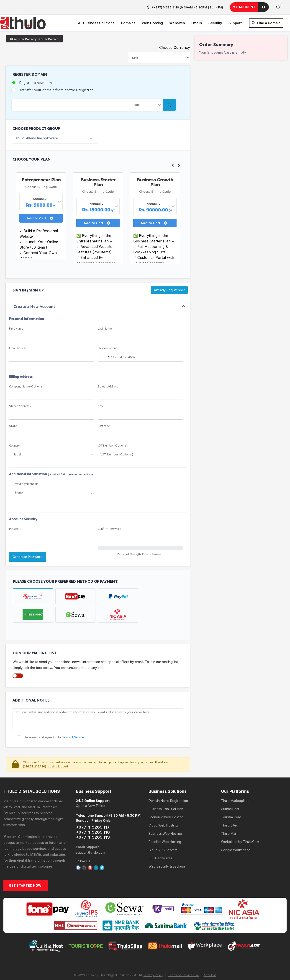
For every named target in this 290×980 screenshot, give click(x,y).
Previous (173, 148)
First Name (16, 312)
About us (210, 958)
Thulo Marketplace (235, 784)
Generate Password (28, 540)
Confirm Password (109, 512)
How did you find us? (26, 467)
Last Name (105, 312)
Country (14, 429)
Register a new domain (38, 66)
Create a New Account (34, 290)
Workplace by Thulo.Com (240, 825)
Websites (177, 9)
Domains (128, 9)
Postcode (104, 409)
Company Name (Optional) (26, 370)
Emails (197, 9)
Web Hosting (152, 9)
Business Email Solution (166, 792)
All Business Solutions (96, 9)
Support (235, 9)
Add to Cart (40, 201)
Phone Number (107, 331)
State (13, 409)
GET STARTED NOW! (26, 869)
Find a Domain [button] (266, 9)
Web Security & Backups (167, 849)
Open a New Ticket (91, 789)
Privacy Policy (153, 958)
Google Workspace (236, 833)
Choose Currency (175, 31)
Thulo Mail (229, 817)
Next (179, 148)
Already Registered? (169, 273)
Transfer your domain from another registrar (56, 73)
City (100, 389)
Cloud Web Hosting (163, 808)
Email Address (18, 331)
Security (215, 9)
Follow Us (83, 844)
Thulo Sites (229, 808)
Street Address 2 (20, 389)
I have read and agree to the (54, 721)
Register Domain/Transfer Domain (34, 22)
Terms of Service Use (183, 958)
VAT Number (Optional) (113, 429)
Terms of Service (73, 721)
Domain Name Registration (168, 784)
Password (15, 512)
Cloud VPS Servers (163, 833)
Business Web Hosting (165, 817)
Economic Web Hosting (166, 800)
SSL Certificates (160, 841)
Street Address (108, 370)
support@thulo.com (90, 836)
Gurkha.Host (230, 792)
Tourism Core (231, 800)
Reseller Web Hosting (165, 825)
